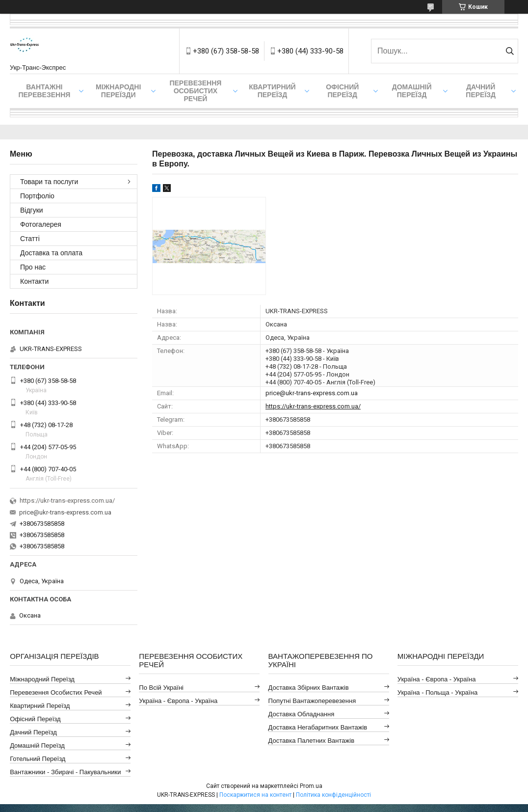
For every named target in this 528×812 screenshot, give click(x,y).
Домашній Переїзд (412, 91)
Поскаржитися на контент (255, 795)
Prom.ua (311, 786)
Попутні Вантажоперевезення (312, 701)
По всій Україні (161, 688)
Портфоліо (37, 196)
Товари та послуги (49, 182)
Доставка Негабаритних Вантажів (318, 727)
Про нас (33, 267)
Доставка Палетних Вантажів (312, 741)
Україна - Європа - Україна (178, 701)
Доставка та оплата (51, 253)
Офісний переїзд (342, 91)
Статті (30, 239)
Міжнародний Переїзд (42, 679)
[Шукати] (510, 51)
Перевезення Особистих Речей (195, 91)
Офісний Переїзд (35, 719)
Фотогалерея (41, 224)
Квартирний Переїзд (40, 706)
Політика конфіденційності (333, 795)
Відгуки (32, 210)
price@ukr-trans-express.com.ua (312, 393)
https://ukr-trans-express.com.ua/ (313, 406)
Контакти (34, 281)
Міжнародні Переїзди (118, 91)
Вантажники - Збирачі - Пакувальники (65, 772)
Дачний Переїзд (481, 91)
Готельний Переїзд (38, 759)
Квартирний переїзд (272, 91)
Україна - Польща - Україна (437, 692)
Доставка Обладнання (302, 714)
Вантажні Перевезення (44, 91)
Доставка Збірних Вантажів (309, 688)
